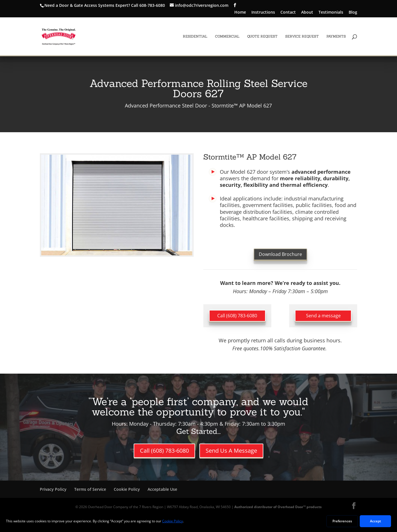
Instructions (263, 13)
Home (240, 13)
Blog (353, 13)
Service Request (302, 36)
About (307, 13)
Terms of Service (90, 489)
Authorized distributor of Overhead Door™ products (278, 507)
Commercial (227, 36)
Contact (288, 13)
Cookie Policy (127, 489)
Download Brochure (280, 254)
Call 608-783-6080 (148, 5)
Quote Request (262, 36)
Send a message (323, 316)
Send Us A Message (231, 451)
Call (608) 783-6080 (237, 316)
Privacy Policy (53, 489)
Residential (195, 36)
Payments (336, 36)
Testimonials (331, 13)
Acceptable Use (162, 489)
